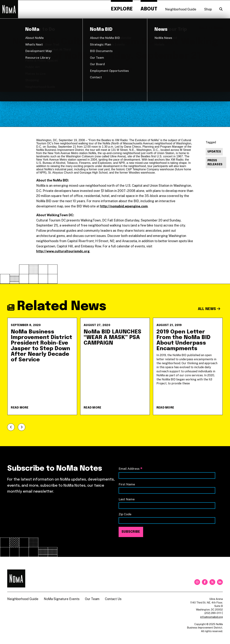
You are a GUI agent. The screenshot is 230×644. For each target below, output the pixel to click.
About (149, 9)
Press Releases (215, 163)
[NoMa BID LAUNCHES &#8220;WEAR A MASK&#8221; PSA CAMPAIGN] (115, 366)
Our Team (92, 599)
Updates (214, 152)
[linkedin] (220, 582)
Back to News (211, 28)
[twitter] (212, 582)
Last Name (127, 499)
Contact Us (113, 599)
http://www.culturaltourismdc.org (63, 251)
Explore (122, 9)
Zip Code (125, 514)
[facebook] (205, 582)
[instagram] (197, 582)
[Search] (221, 9)
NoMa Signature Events (62, 599)
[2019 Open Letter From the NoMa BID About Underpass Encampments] (188, 366)
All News (209, 309)
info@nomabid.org (212, 617)
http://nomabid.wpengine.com (124, 206)
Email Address (131, 469)
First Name (127, 484)
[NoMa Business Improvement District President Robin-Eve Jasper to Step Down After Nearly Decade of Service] (42, 366)
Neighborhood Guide (181, 9)
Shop (208, 9)
